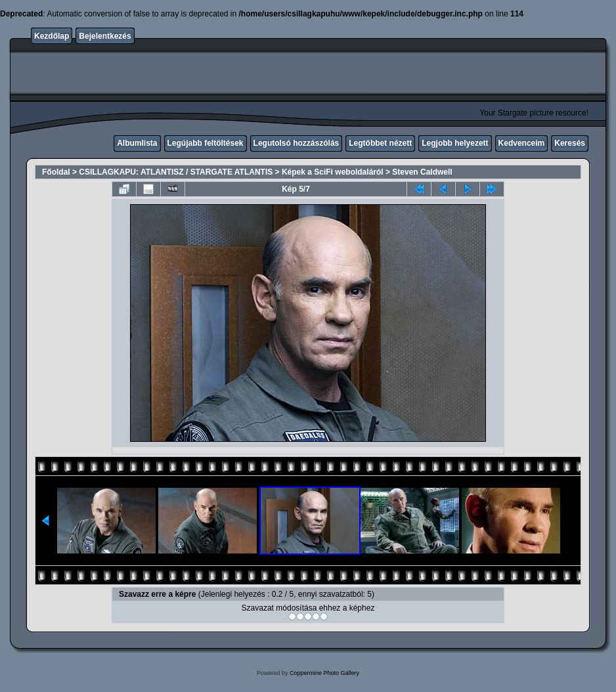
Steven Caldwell (422, 172)
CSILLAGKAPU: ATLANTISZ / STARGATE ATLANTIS (176, 172)
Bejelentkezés (105, 36)
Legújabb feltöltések (206, 143)
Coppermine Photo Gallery (324, 673)
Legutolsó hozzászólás (297, 143)
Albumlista (137, 143)
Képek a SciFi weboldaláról (333, 172)
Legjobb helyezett (455, 143)
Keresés (570, 143)
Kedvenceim (522, 143)
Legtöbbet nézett (380, 143)
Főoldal (56, 172)
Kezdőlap (52, 36)
